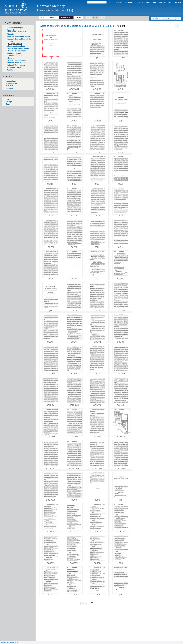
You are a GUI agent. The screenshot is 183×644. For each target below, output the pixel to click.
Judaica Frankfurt (15, 56)
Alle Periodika (11, 83)
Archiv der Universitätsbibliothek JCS (18, 31)
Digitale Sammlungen (14, 28)
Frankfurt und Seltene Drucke (19, 37)
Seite (79, 17)
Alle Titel (9, 86)
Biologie (10, 34)
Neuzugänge (11, 81)
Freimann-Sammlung (17, 46)
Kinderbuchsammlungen (17, 63)
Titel (43, 17)
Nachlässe (11, 70)
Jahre (8, 104)
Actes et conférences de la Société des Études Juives (69, 26)
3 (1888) (107, 26)
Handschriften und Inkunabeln (19, 39)
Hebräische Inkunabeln (17, 51)
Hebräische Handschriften (19, 49)
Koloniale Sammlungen (16, 65)
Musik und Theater (14, 68)
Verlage (9, 102)
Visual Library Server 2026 (9, 643)
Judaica (10, 41)
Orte (8, 99)
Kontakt (140, 2)
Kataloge (12, 58)
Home (130, 2)
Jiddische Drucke (15, 53)
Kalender (9, 88)
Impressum (151, 2)
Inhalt (53, 17)
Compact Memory (15, 44)
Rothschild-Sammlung (17, 60)
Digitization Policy (165, 2)
